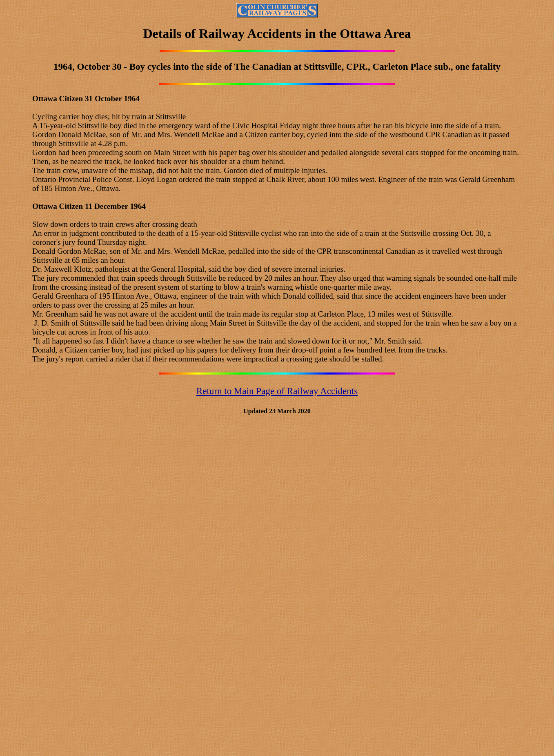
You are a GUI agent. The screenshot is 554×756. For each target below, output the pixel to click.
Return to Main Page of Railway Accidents (277, 391)
